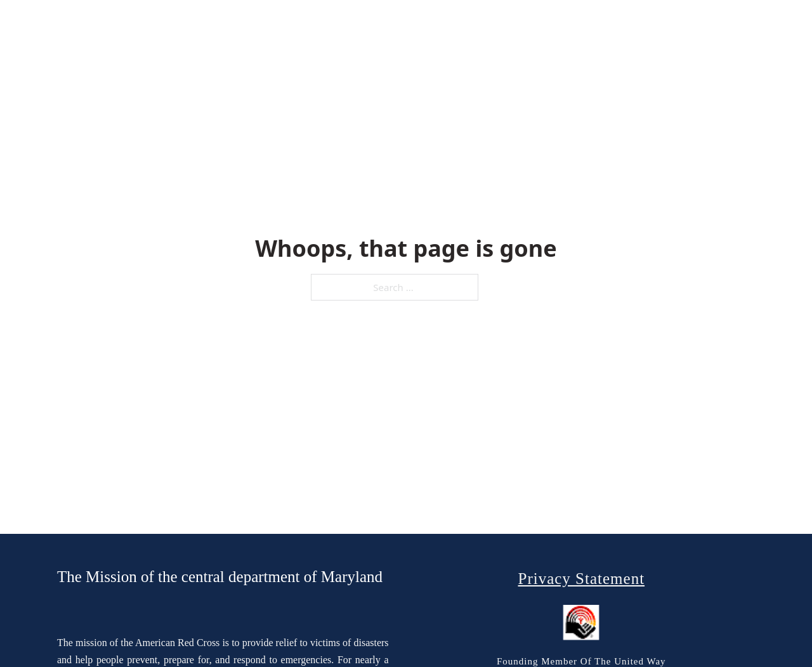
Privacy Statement (581, 579)
